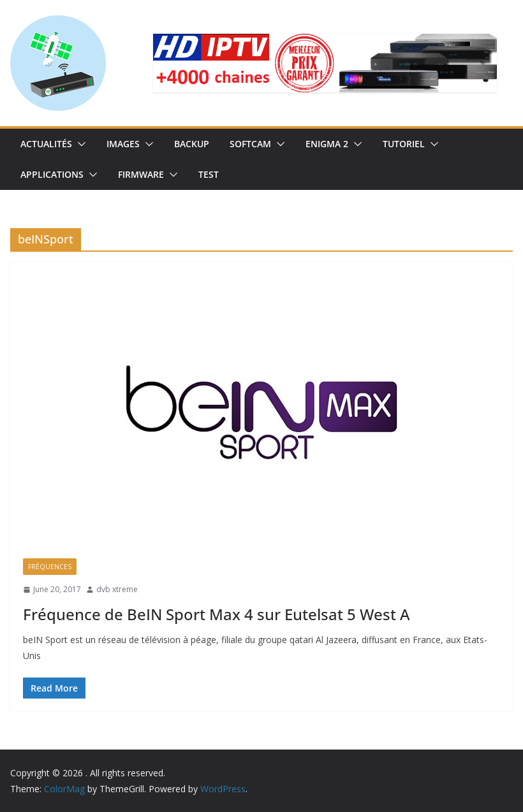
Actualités (46, 144)
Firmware (141, 174)
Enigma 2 (327, 144)
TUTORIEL (404, 144)
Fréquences (50, 567)
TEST (209, 174)
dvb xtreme (117, 589)
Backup (192, 144)
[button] (79, 144)
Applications (52, 174)
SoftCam (250, 144)
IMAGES (123, 144)
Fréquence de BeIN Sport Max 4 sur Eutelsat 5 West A (217, 614)
